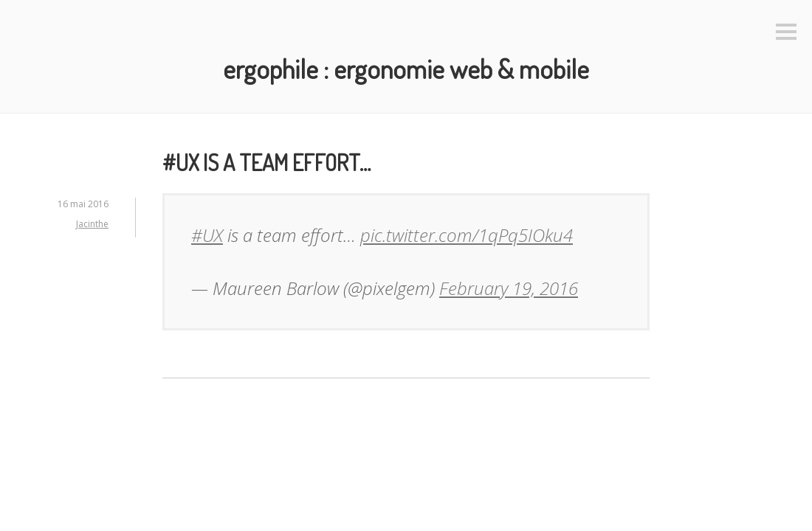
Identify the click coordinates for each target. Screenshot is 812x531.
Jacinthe (92, 224)
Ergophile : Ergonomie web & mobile (406, 69)
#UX (207, 235)
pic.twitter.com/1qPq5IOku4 (467, 235)
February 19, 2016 (509, 288)
